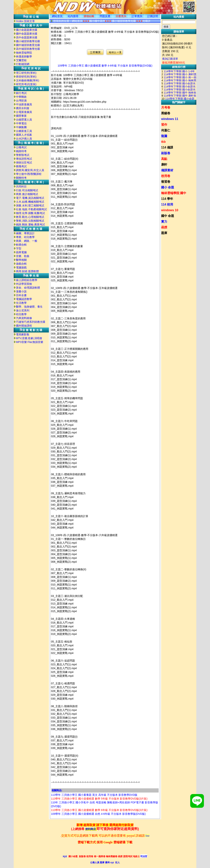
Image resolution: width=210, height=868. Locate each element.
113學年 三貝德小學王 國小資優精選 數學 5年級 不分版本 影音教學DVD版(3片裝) (99, 799)
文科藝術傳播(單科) (27, 80)
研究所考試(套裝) (26, 84)
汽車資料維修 (24, 318)
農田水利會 (23, 108)
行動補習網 (23, 64)
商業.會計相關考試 (27, 194)
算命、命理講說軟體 (28, 288)
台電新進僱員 (24, 112)
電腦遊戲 (21, 267)
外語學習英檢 (24, 284)
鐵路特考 (21, 151)
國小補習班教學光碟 (28, 41)
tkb (163, 142)
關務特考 (21, 178)
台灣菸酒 (21, 101)
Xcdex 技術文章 (25, 21)
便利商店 (91, 829)
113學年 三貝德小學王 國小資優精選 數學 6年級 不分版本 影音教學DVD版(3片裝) (99, 810)
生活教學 (21, 303)
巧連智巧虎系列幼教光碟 (31, 322)
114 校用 (167, 204)
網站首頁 (57, 16)
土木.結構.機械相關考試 (30, 202)
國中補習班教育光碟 (28, 45)
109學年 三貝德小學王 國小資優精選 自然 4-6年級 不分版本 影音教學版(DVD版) (98, 814)
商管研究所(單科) (26, 77)
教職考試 (21, 166)
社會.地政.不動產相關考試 (31, 209)
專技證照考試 (24, 159)
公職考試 (21, 147)
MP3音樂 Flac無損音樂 (30, 342)
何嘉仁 (166, 130)
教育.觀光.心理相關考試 (30, 217)
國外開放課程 (24, 326)
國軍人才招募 (24, 135)
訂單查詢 (137, 16)
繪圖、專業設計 (25, 233)
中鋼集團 (21, 127)
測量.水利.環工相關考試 (30, 205)
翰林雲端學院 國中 (174, 193)
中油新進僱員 (24, 104)
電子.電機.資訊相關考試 (30, 198)
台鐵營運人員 (24, 120)
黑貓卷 (166, 113)
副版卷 (166, 153)
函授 (164, 227)
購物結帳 (89, 16)
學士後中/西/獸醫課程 (29, 174)
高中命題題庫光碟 (27, 37)
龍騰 (164, 136)
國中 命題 (168, 216)
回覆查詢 (121, 16)
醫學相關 (21, 260)
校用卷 (166, 176)
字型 (19, 248)
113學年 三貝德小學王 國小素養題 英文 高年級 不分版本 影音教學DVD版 (94, 795)
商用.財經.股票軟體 (27, 271)
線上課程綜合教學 (27, 280)
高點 (164, 159)
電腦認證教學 (24, 299)
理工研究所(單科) (26, 73)
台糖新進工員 (24, 131)
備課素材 (167, 170)
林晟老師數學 (24, 56)
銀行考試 (21, 93)
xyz (65, 856)
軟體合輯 (21, 245)
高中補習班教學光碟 (28, 49)
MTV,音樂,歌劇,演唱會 (29, 338)
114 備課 (167, 147)
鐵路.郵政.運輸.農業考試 (30, 225)
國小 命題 (168, 187)
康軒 (164, 165)
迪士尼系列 (23, 310)
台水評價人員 (24, 139)
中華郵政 (21, 97)
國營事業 (21, 116)
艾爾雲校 (21, 60)
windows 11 (170, 119)
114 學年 (167, 199)
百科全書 (21, 295)
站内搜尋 (73, 16)
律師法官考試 (24, 163)
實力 (164, 222)
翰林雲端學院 (24, 53)
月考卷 (166, 108)
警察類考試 (23, 155)
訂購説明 (153, 16)
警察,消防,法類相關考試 (30, 221)
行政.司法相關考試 (27, 190)
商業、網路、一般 (27, 241)
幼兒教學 (21, 314)
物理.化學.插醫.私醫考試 (30, 213)
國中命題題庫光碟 (27, 34)
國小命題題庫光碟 (27, 30)
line (148, 836)
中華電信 (21, 123)
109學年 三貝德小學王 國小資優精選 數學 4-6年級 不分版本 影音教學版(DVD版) (105, 66)
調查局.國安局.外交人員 (30, 170)
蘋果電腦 (21, 252)
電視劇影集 (23, 334)
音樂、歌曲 (23, 256)
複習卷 (166, 182)
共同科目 (21, 186)
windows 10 (170, 210)
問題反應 (105, 16)
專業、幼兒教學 (25, 237)
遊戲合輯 (21, 264)
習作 (164, 125)
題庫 (164, 233)
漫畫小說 (21, 291)
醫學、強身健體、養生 (29, 307)
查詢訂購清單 (170, 59)
